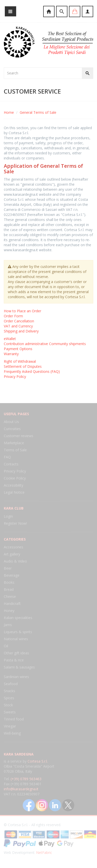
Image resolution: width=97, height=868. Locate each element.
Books (9, 582)
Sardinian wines (16, 677)
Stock (8, 705)
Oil (6, 646)
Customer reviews (19, 436)
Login (8, 516)
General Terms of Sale (38, 112)
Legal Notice (14, 492)
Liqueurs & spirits (18, 632)
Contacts (11, 464)
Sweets (10, 712)
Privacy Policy (15, 376)
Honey (9, 611)
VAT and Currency (18, 326)
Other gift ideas (16, 653)
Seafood (11, 684)
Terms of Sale (15, 450)
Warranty (11, 354)
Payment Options (18, 349)
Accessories (14, 547)
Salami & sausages (19, 667)
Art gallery (12, 554)
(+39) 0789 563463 (26, 779)
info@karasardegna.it (21, 789)
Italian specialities (18, 618)
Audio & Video (15, 561)
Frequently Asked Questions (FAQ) (32, 371)
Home (9, 112)
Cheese (10, 596)
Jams (8, 625)
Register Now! (15, 523)
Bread (9, 589)
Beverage (12, 575)
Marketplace (14, 443)
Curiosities (12, 429)
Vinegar (10, 726)
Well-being (12, 733)
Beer (8, 568)
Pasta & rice (14, 660)
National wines (16, 639)
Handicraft (12, 604)
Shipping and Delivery (21, 331)
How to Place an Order (22, 311)
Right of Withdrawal (20, 361)
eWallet (10, 339)
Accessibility (14, 485)
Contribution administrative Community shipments (45, 344)
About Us (11, 422)
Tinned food (14, 719)
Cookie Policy (15, 478)
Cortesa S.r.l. (38, 761)
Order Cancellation (19, 321)
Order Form (13, 316)
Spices (9, 698)
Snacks (9, 691)
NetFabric (44, 852)
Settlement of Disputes (23, 366)
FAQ (7, 457)
